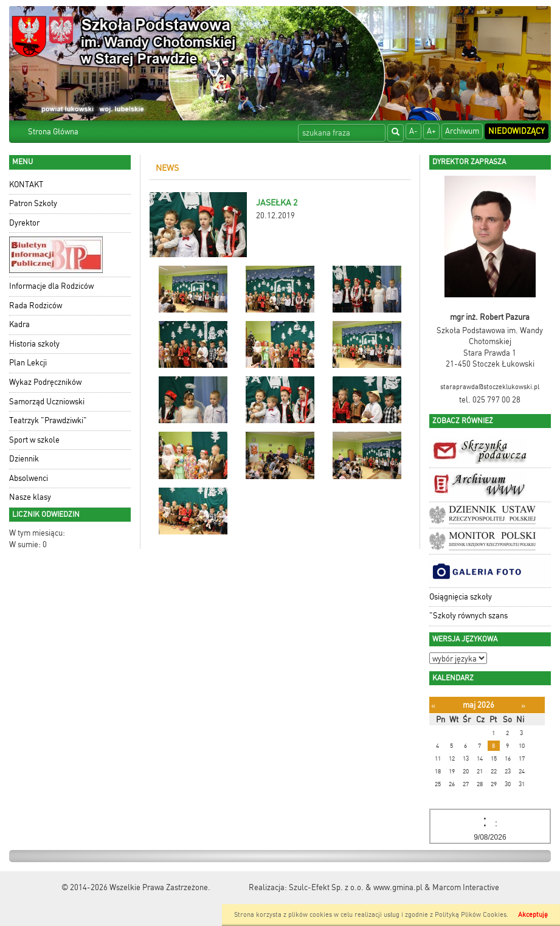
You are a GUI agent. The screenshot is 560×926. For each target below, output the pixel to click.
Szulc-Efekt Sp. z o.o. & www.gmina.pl (356, 887)
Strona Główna (53, 132)
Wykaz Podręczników (45, 382)
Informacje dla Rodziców (51, 286)
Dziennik (24, 459)
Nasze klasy (30, 497)
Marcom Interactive (466, 887)
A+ (431, 131)
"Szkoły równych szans (468, 616)
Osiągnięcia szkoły (461, 597)
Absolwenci (29, 478)
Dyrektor (24, 223)
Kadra (19, 324)
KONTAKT (26, 185)
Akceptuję (533, 915)
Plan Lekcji (28, 363)
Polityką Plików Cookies (471, 915)
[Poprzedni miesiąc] (433, 706)
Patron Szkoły (33, 203)
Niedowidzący (517, 131)
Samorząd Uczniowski (47, 402)
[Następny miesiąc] (523, 706)
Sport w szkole (34, 440)
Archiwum (462, 131)
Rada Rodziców (36, 306)
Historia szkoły (34, 344)
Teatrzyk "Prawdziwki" (48, 420)
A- (413, 131)
